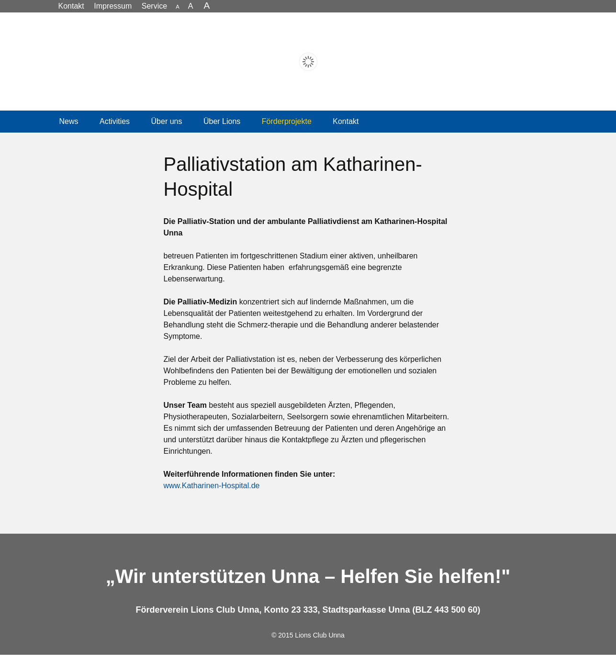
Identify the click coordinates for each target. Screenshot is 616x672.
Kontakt (346, 139)
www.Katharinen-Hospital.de (212, 503)
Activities (115, 139)
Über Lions (222, 139)
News (69, 139)
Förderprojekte (287, 139)
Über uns (167, 139)
